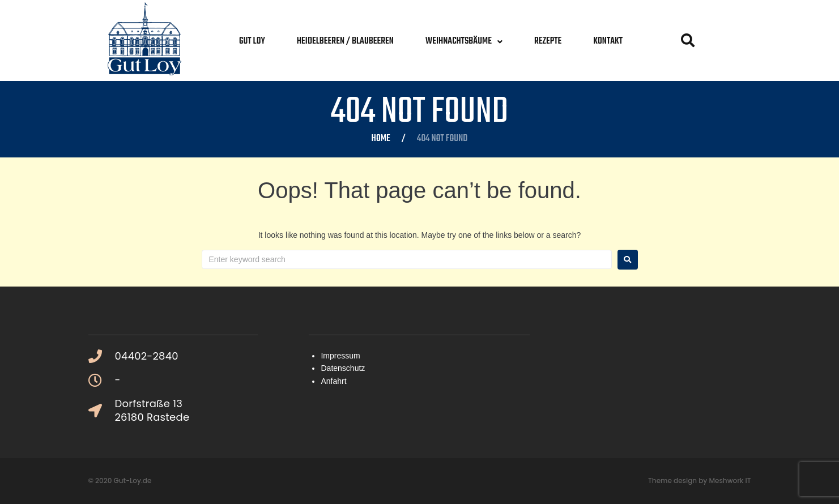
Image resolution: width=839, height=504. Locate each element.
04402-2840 (147, 356)
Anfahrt (333, 381)
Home (381, 139)
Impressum (340, 356)
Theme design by (678, 480)
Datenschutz (343, 368)
